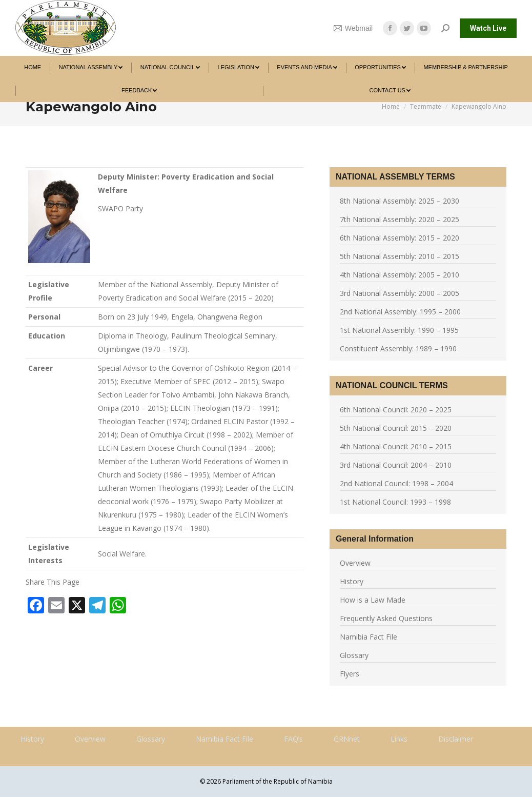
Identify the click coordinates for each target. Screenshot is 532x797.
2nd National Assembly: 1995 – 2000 (400, 312)
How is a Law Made (373, 600)
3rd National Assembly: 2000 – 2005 (400, 293)
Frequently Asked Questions (386, 618)
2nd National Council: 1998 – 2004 (396, 483)
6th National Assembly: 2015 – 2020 (400, 238)
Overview (355, 563)
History (352, 581)
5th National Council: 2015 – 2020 (396, 428)
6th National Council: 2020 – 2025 (396, 410)
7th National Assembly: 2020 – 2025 (400, 219)
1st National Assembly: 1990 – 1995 (399, 330)
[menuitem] (33, 67)
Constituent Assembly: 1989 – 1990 (398, 348)
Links (399, 739)
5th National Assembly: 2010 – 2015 (400, 256)
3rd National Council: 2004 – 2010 (396, 465)
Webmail (353, 28)
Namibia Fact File (369, 637)
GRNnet (347, 739)
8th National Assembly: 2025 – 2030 (400, 201)
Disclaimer (456, 739)
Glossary (354, 655)
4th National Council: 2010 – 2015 (396, 446)
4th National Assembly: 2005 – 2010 (400, 275)
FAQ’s (293, 739)
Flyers (350, 674)
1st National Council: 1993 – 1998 (395, 502)
